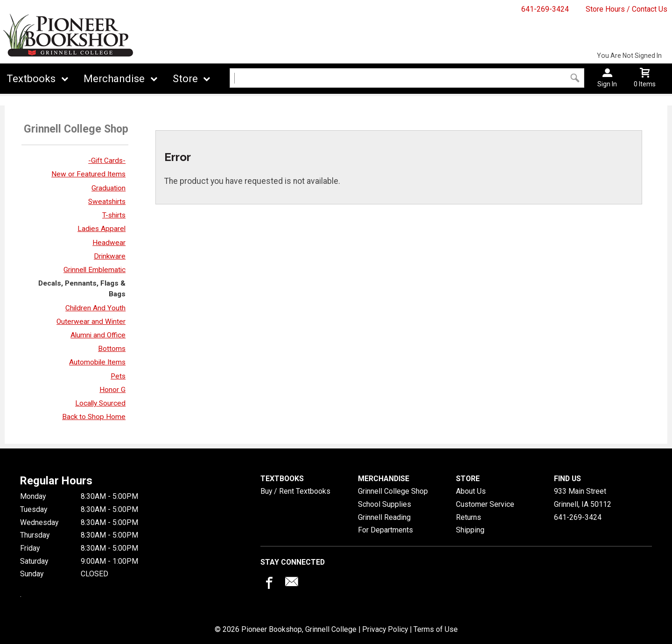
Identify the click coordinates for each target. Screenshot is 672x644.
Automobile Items (97, 362)
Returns (469, 517)
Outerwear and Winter (91, 322)
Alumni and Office (98, 335)
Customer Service (485, 504)
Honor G (112, 390)
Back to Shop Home (94, 417)
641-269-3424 (545, 9)
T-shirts (114, 215)
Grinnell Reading (384, 517)
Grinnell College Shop (393, 491)
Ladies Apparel (101, 229)
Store (185, 79)
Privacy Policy (385, 629)
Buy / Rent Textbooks (295, 491)
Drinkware (110, 256)
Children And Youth (95, 308)
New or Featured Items (88, 174)
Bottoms (112, 349)
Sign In (607, 84)
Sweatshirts (107, 202)
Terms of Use (436, 629)
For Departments (385, 530)
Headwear (109, 243)
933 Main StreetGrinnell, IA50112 (583, 498)
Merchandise (114, 79)
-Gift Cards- (107, 161)
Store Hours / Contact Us (626, 9)
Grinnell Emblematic (94, 270)
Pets (118, 376)
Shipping (470, 530)
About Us (471, 491)
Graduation (108, 188)
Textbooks (31, 79)
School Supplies (385, 504)
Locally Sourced (100, 403)
